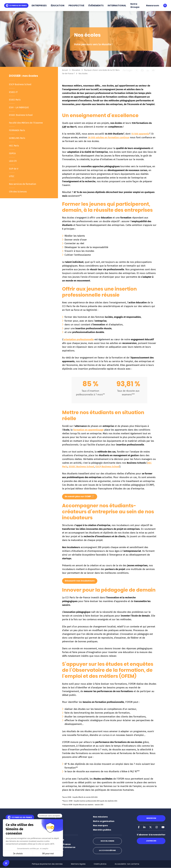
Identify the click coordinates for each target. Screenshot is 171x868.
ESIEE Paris (15, 100)
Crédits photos (100, 864)
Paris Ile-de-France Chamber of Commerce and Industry (62, 847)
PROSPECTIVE (76, 6)
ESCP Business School (20, 84)
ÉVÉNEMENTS (96, 6)
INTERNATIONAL (117, 6)
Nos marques (100, 825)
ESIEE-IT (13, 92)
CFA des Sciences (18, 192)
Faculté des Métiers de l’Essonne (26, 123)
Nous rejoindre (107, 841)
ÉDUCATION (58, 6)
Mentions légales (78, 864)
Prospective (56, 825)
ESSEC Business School (21, 115)
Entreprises (56, 817)
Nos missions (100, 817)
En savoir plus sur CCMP (80, 496)
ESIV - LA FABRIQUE (19, 107)
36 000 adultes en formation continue (109, 137)
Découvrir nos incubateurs (80, 581)
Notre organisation (104, 821)
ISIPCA (12, 153)
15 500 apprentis (140, 134)
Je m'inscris (151, 841)
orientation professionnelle (79, 339)
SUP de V (14, 169)
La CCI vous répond (107, 850)
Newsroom (153, 6)
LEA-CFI (13, 161)
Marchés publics (102, 830)
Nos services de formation (23, 184)
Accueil (65, 70)
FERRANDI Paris (17, 130)
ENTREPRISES (39, 6)
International (57, 840)
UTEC (12, 176)
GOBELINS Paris (17, 138)
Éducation (76, 70)
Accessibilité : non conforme (127, 864)
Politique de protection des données (47, 864)
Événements (56, 830)
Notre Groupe (135, 6)
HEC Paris (14, 146)
